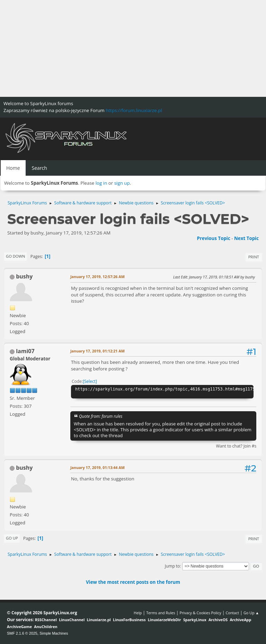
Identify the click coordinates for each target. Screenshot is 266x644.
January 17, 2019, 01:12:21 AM (97, 351)
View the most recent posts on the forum (133, 582)
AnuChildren (46, 627)
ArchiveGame (19, 627)
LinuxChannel (72, 620)
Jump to (172, 566)
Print (254, 257)
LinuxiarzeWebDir (165, 620)
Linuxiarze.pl (99, 620)
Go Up (12, 538)
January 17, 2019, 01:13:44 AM (97, 467)
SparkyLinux (195, 620)
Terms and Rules (161, 613)
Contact (232, 613)
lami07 (25, 351)
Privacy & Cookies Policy (200, 613)
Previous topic (213, 238)
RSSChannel (46, 620)
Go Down (15, 256)
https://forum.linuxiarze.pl (134, 110)
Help (138, 613)
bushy (24, 276)
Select (90, 381)
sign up (122, 183)
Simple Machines (54, 633)
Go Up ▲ (251, 613)
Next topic (246, 238)
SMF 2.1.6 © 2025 (22, 633)
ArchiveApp (240, 620)
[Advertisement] (133, 48)
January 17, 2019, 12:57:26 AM (97, 277)
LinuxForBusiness (129, 620)
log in (101, 183)
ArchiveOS (218, 620)
